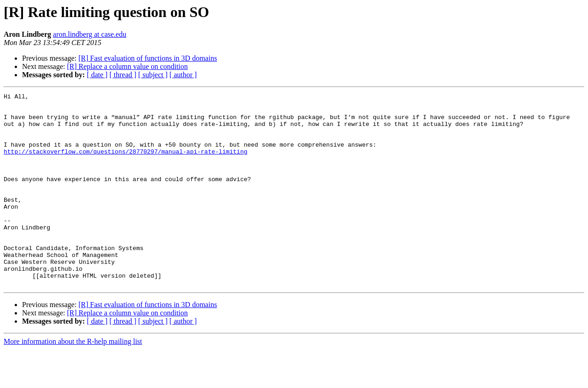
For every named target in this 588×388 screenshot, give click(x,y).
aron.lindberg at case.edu (90, 34)
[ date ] (97, 75)
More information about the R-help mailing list (73, 380)
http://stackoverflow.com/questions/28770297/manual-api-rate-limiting (125, 164)
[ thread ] (123, 75)
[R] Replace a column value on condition (127, 66)
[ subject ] (153, 75)
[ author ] (183, 75)
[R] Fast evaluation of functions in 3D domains (148, 58)
